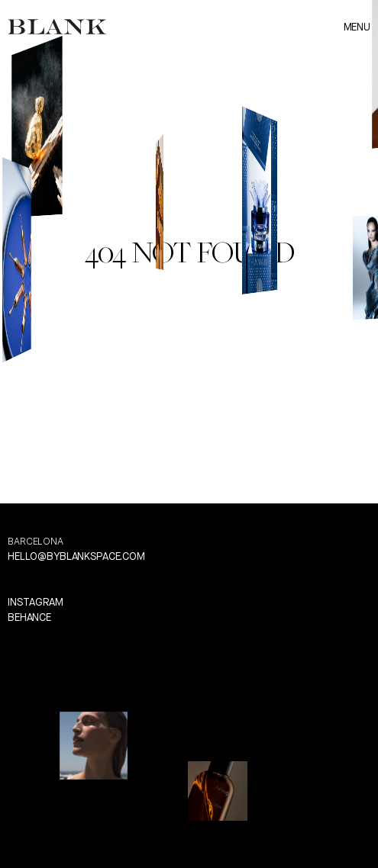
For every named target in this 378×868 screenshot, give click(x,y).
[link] (57, 27)
